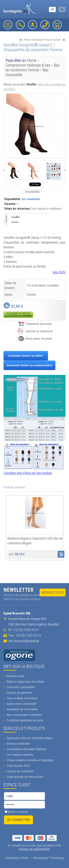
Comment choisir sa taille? (26, 356)
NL (62, 9)
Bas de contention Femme (32, 68)
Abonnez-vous (53, 592)
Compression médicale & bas (28, 65)
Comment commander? (21, 687)
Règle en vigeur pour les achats (25, 682)
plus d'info (59, 272)
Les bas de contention (20, 771)
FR (52, 9)
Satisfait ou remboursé (35, 331)
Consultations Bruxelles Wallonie (26, 749)
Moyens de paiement (19, 693)
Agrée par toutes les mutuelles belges (29, 738)
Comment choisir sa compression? (29, 365)
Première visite (15, 676)
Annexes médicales (18, 744)
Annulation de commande (22, 709)
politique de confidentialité (34, 849)
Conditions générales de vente (24, 720)
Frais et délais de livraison (22, 698)
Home (32, 60)
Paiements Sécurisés (35, 324)
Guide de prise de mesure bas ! (25, 777)
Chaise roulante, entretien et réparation (30, 760)
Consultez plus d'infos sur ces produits (28, 473)
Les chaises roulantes (20, 755)
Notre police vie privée (35, 339)
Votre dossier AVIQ (18, 766)
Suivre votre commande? (21, 704)
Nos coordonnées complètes (24, 715)
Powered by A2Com (17, 858)
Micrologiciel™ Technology (49, 858)
